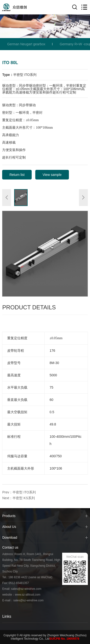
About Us (9, 527)
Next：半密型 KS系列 (18, 498)
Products (9, 516)
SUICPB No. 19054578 (64, 639)
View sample (52, 175)
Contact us (10, 547)
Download (10, 538)
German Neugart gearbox (26, 44)
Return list (17, 175)
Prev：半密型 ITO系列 (19, 492)
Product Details (29, 307)
